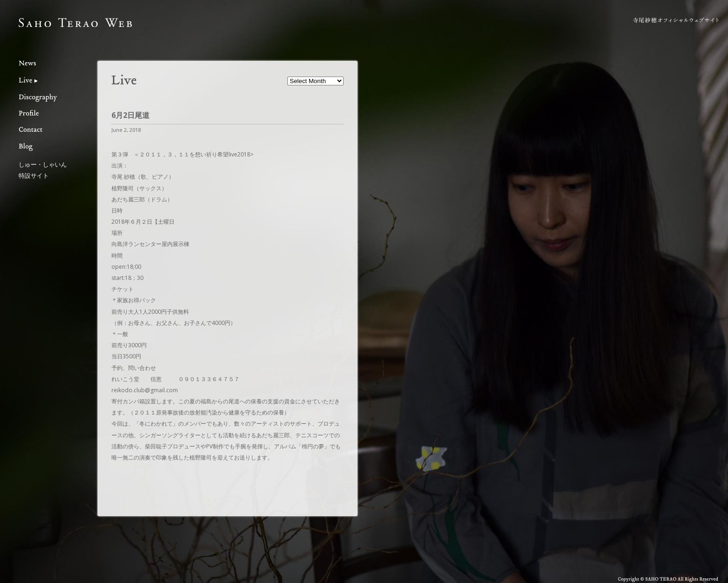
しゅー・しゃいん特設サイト (43, 170)
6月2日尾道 (130, 115)
